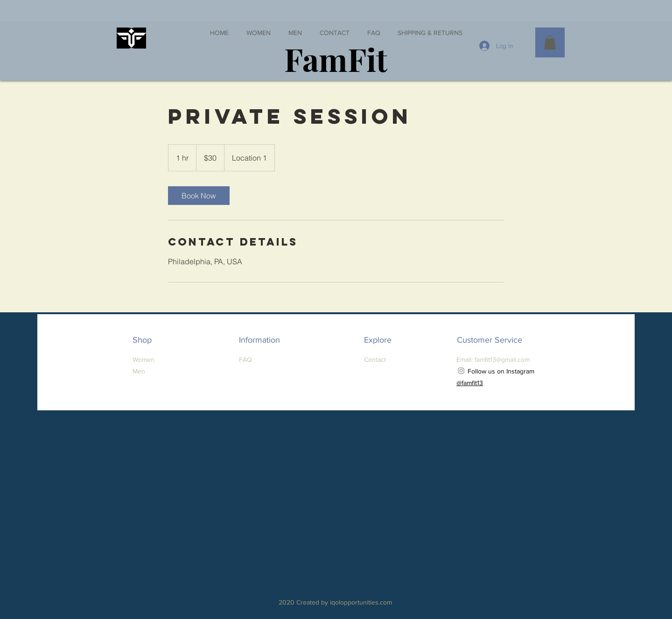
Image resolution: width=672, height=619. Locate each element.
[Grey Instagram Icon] (461, 371)
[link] (199, 196)
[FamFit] (336, 59)
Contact (375, 359)
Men (139, 371)
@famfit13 (470, 383)
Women (143, 359)
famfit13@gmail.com (502, 359)
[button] (550, 42)
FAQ (245, 359)
